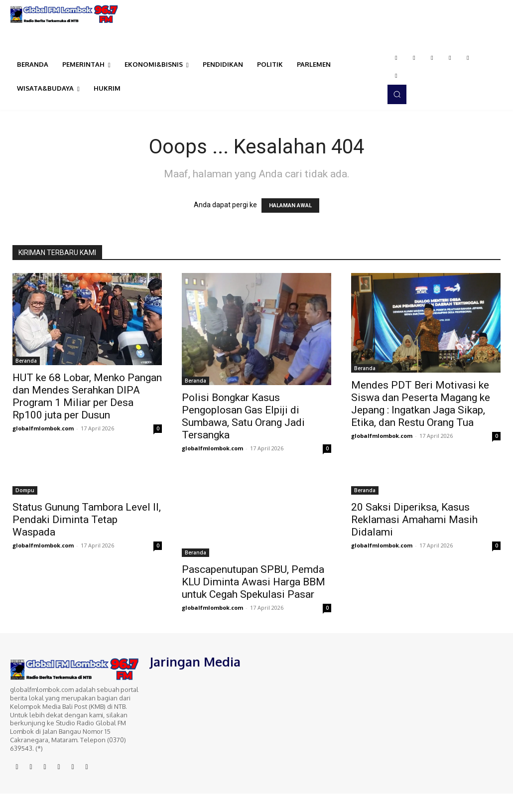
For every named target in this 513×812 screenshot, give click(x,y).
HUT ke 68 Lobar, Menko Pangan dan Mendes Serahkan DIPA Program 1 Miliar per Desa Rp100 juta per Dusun (87, 396)
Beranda (26, 361)
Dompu (25, 490)
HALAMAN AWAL (290, 205)
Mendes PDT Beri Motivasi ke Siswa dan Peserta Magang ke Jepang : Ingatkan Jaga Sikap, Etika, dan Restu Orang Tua (421, 404)
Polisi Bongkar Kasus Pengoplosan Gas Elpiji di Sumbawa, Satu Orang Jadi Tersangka (243, 416)
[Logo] (64, 14)
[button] (397, 94)
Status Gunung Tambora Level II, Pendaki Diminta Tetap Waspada (87, 520)
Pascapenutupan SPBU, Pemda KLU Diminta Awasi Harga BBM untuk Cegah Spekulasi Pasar (254, 582)
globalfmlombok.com (43, 428)
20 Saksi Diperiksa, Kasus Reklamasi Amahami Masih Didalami (414, 520)
